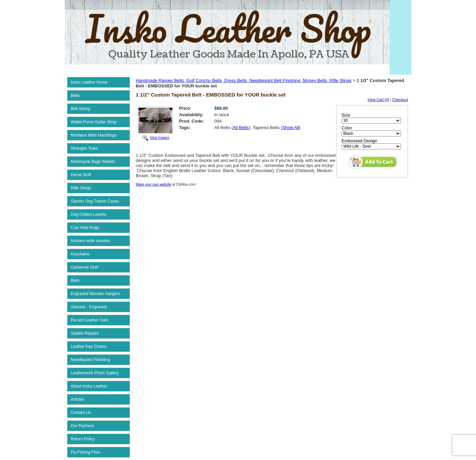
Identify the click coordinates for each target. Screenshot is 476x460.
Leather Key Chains (89, 347)
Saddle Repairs (85, 333)
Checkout (400, 100)
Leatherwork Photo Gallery (95, 373)
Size (346, 115)
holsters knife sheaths (90, 241)
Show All (291, 128)
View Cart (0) (378, 100)
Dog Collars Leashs (89, 214)
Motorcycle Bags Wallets (93, 162)
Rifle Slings (81, 188)
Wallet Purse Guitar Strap (94, 122)
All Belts (241, 128)
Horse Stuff (81, 175)
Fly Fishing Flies (85, 452)
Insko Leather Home (89, 82)
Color (347, 128)
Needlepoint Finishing (90, 360)
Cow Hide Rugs (85, 228)
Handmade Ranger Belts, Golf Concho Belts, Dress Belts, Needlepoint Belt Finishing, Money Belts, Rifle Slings (244, 80)
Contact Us (81, 413)
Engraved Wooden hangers (95, 294)
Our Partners (82, 426)
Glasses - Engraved (89, 307)
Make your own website (154, 184)
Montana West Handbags (94, 135)
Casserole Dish (84, 267)
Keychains (80, 254)
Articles (77, 399)
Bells (75, 280)
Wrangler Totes (84, 148)
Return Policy (83, 439)
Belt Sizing (80, 109)
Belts (75, 96)
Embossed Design (360, 141)
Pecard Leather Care (90, 320)
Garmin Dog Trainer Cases (95, 201)
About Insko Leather (89, 386)
